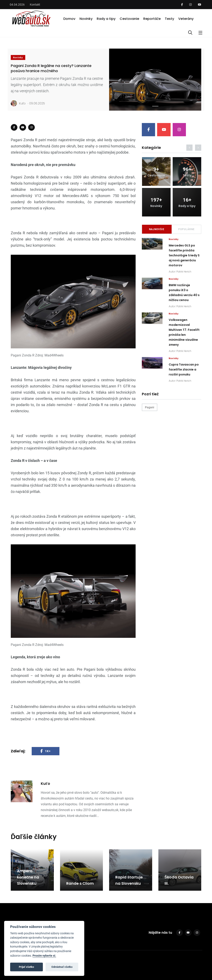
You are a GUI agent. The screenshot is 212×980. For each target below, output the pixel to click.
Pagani (150, 407)
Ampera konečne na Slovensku (28, 877)
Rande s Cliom (80, 883)
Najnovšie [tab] (157, 229)
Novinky (86, 19)
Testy (169, 19)
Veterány (186, 19)
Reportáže (152, 19)
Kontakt (35, 5)
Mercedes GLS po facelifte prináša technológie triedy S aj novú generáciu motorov (184, 255)
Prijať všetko (26, 967)
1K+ (46, 751)
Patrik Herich (184, 272)
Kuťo (18, 103)
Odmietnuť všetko (62, 967)
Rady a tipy (106, 19)
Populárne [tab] (186, 229)
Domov (69, 19)
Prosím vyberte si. (44, 956)
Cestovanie (129, 19)
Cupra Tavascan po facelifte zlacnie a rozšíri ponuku (184, 369)
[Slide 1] (155, 106)
